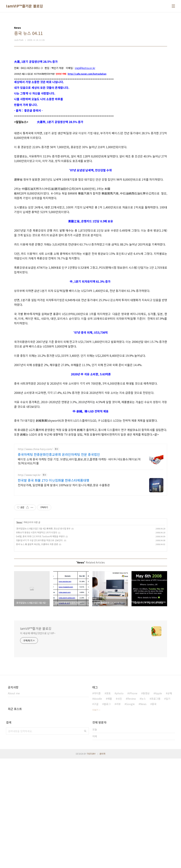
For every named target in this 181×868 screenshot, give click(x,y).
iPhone (133, 803)
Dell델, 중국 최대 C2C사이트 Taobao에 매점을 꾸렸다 (40, 646)
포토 (108, 803)
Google (130, 813)
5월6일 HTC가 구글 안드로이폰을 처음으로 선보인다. (40, 650)
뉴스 (143, 808)
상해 (170, 803)
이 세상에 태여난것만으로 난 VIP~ (38, 743)
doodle (98, 808)
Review (132, 808)
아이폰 (97, 803)
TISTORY (91, 863)
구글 (96, 813)
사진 (120, 808)
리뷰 (118, 813)
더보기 (95, 819)
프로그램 (156, 808)
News (19, 632)
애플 (110, 808)
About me (14, 803)
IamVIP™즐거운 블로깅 (24, 6)
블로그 (107, 813)
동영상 (146, 803)
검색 (85, 841)
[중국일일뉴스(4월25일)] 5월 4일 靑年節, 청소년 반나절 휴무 (43, 638)
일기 (168, 808)
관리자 (102, 863)
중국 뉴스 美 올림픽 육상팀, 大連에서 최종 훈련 (37, 654)
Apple (158, 803)
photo (120, 803)
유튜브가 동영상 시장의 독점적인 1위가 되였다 (37, 642)
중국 (154, 813)
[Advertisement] (91, 80)
